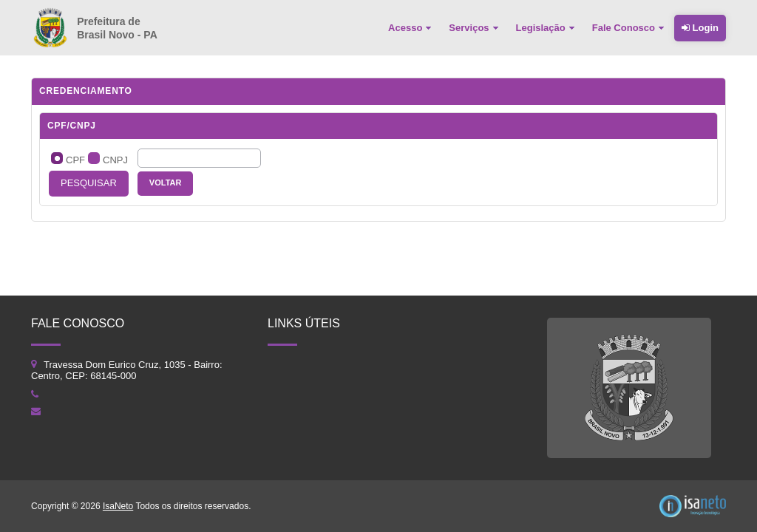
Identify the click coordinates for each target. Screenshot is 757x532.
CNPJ (115, 160)
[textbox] (199, 158)
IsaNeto (118, 506)
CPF (75, 160)
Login (700, 28)
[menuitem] (411, 28)
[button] (89, 184)
